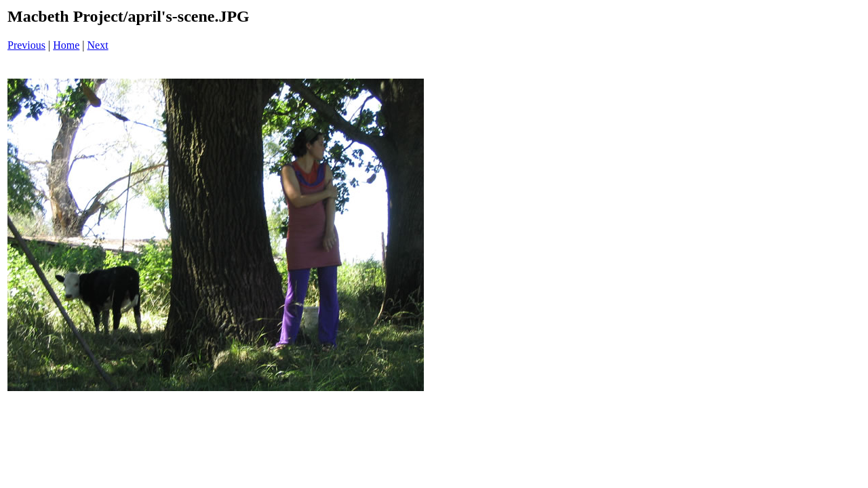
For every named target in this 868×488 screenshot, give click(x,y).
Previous (26, 45)
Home (66, 45)
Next (98, 45)
